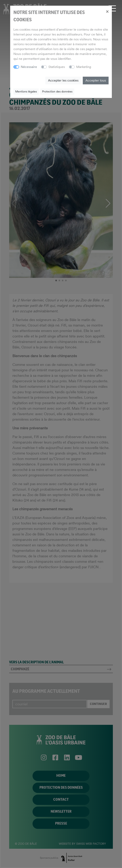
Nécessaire (29, 67)
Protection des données (57, 91)
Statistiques (57, 67)
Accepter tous (96, 80)
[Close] (107, 11)
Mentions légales (26, 91)
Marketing (84, 67)
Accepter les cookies (63, 80)
